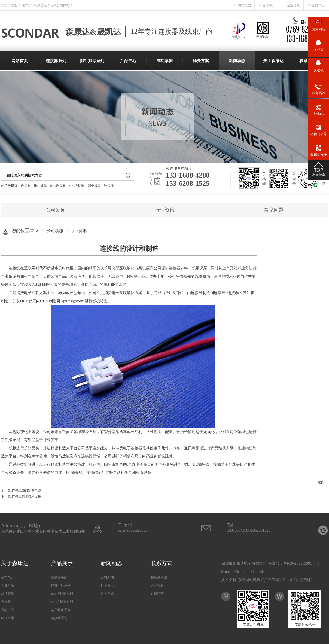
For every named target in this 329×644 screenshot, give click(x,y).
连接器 (26, 186)
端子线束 (94, 186)
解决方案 (201, 61)
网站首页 (20, 61)
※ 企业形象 (291, 5)
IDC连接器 (58, 186)
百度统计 (303, 580)
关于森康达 (273, 61)
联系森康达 (159, 577)
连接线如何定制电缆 (26, 490)
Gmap (287, 580)
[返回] (321, 482)
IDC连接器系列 (62, 594)
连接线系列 (59, 618)
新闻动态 (237, 61)
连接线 (109, 186)
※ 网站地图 (242, 5)
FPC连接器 (77, 186)
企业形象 (8, 585)
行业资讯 (165, 210)
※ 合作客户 (267, 5)
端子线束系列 (61, 610)
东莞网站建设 (249, 580)
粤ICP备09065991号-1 (301, 564)
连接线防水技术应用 (26, 496)
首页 (34, 231)
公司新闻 (56, 210)
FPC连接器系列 (62, 602)
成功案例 (164, 61)
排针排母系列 (92, 61)
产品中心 (128, 61)
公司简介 (8, 577)
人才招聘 (157, 585)
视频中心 (8, 610)
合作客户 (8, 602)
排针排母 (40, 186)
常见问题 (274, 210)
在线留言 (157, 594)
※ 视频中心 (316, 5)
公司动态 (55, 231)
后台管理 (272, 580)
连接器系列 (56, 61)
